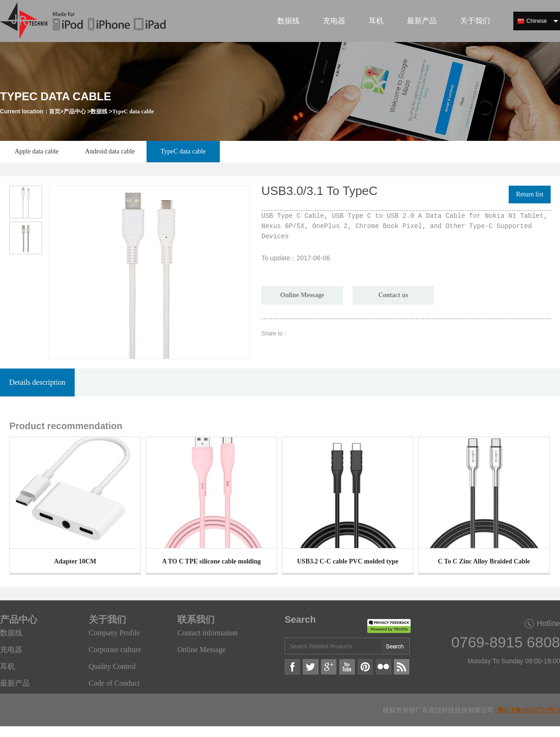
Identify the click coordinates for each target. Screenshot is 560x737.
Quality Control (112, 666)
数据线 (288, 21)
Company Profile (114, 633)
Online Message (302, 295)
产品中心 (75, 111)
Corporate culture (115, 650)
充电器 (334, 21)
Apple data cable (36, 151)
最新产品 (422, 21)
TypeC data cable (133, 111)
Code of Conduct (114, 683)
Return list (530, 194)
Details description (37, 382)
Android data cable (110, 151)
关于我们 (475, 21)
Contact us (393, 295)
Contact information (207, 633)
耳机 (376, 21)
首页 (55, 111)
